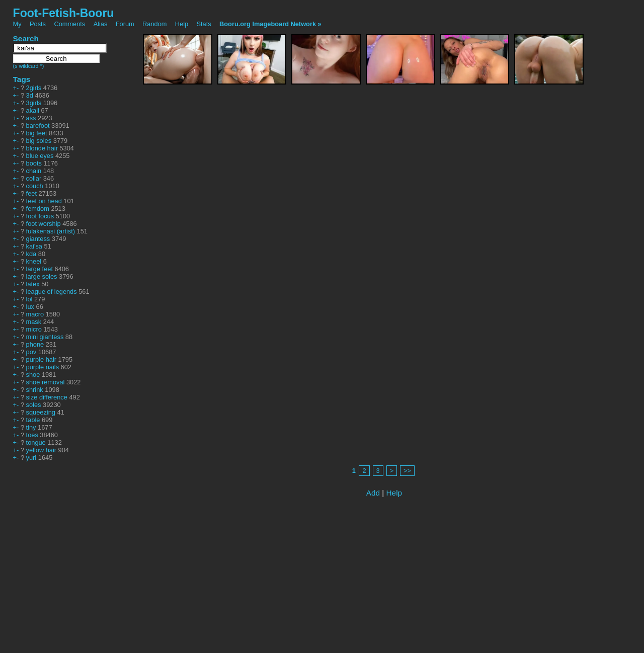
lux (30, 307)
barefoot (38, 126)
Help (182, 24)
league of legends (52, 292)
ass (31, 118)
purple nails (43, 367)
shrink (35, 390)
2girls (34, 88)
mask (34, 322)
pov (31, 352)
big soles (39, 141)
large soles (42, 276)
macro (35, 314)
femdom (38, 209)
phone (35, 344)
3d (30, 95)
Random (154, 24)
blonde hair (42, 148)
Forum (125, 24)
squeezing (41, 412)
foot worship (44, 224)
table (33, 420)
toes (32, 435)
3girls (34, 103)
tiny (31, 427)
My (18, 24)
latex (33, 284)
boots (34, 163)
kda (31, 254)
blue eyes (40, 156)
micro (34, 329)
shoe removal (46, 382)
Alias (101, 24)
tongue (36, 442)
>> (407, 471)
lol (29, 299)
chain (34, 171)
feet (31, 193)
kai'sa (34, 246)
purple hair (41, 359)
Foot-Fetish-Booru (64, 13)
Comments (69, 24)
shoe (33, 375)
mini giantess (45, 337)
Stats (204, 24)
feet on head (44, 201)
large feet (39, 269)
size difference (47, 397)
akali (33, 110)
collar (34, 178)
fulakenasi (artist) (51, 231)
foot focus (40, 216)
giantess (38, 239)
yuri (31, 458)
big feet (37, 133)
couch (35, 186)
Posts (38, 24)
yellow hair (41, 450)
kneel (34, 261)
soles (34, 405)
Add (373, 493)
